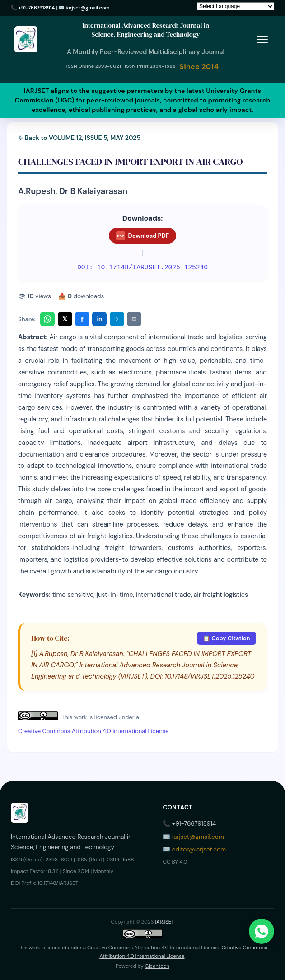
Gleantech (157, 966)
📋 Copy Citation (226, 638)
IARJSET (164, 922)
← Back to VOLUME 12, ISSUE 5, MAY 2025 (79, 138)
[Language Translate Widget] (236, 6)
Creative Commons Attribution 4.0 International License (93, 731)
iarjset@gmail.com (88, 8)
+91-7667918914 (37, 8)
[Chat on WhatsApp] (262, 931)
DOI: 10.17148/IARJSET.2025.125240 (142, 268)
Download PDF (142, 236)
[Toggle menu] (262, 39)
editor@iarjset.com (199, 849)
